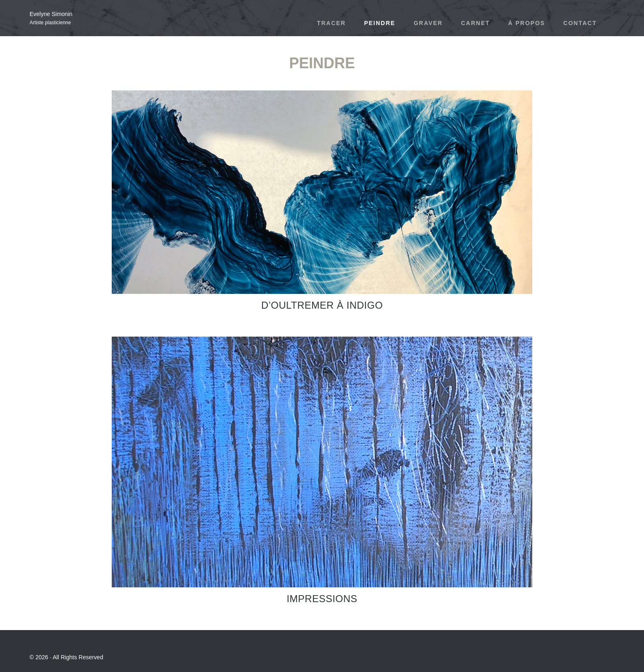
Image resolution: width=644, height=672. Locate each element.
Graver (428, 23)
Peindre (379, 23)
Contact (580, 23)
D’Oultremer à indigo (322, 305)
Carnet (475, 23)
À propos (527, 23)
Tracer (331, 23)
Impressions (322, 599)
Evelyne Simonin (51, 14)
